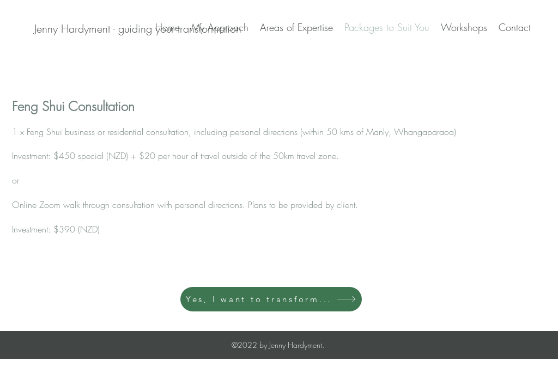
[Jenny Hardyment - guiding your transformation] (138, 29)
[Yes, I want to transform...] (271, 299)
